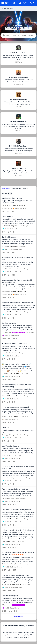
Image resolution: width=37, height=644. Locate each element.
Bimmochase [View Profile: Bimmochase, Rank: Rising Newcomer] (6, 478)
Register (26, 3)
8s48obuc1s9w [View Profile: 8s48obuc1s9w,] (7, 455)
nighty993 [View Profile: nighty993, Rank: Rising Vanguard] (5, 373)
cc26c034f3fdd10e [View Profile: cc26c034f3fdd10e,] (8, 353)
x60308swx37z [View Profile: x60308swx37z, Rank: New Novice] (7, 269)
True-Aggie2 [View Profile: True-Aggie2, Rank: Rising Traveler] (6, 435)
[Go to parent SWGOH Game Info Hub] (11, 336)
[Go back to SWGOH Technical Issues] (18, 99)
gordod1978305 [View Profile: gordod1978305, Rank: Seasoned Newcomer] (7, 205)
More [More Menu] (25, 189)
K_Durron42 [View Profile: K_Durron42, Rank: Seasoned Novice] (6, 584)
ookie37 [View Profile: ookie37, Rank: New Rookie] (5, 541)
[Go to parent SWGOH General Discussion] (12, 249)
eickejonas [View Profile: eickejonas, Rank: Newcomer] (5, 246)
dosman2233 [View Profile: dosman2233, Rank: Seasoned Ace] (6, 312)
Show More (19, 617)
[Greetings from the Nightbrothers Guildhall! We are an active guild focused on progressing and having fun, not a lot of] (18, 537)
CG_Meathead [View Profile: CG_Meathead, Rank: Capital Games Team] (7, 332)
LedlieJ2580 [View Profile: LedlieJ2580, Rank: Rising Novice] (6, 226)
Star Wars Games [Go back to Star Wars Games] (7, 8)
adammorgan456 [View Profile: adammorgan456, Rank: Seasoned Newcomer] (7, 291)
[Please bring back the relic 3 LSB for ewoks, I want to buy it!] (18, 431)
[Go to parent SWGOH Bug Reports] (20, 208)
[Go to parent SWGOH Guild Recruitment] (12, 376)
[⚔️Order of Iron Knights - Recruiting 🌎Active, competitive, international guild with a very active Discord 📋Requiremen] (18, 369)
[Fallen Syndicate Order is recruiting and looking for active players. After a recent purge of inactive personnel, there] (18, 494)
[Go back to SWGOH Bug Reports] (18, 168)
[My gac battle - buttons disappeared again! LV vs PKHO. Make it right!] (18, 202)
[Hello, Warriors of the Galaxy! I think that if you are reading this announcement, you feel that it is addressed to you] (18, 559)
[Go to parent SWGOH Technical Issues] (11, 229)
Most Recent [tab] (6, 189)
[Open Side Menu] (3, 3)
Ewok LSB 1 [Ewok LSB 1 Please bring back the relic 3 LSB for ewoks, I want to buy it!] (6, 428)
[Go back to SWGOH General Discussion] (19, 77)
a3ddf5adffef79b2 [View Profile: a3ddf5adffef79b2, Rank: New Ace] (8, 416)
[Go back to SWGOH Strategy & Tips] (18, 122)
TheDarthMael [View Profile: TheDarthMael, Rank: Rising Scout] (6, 564)
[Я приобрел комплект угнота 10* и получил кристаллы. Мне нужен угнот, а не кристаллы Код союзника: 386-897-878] (18, 348)
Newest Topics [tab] (17, 189)
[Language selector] (15, 3)
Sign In (32, 3)
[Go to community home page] (9, 3)
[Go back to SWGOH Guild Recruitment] (19, 146)
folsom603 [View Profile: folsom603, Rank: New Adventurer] (5, 396)
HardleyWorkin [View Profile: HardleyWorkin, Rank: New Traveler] (6, 498)
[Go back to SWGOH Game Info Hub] (19, 53)
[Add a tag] (10, 193)
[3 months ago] (7, 208)
